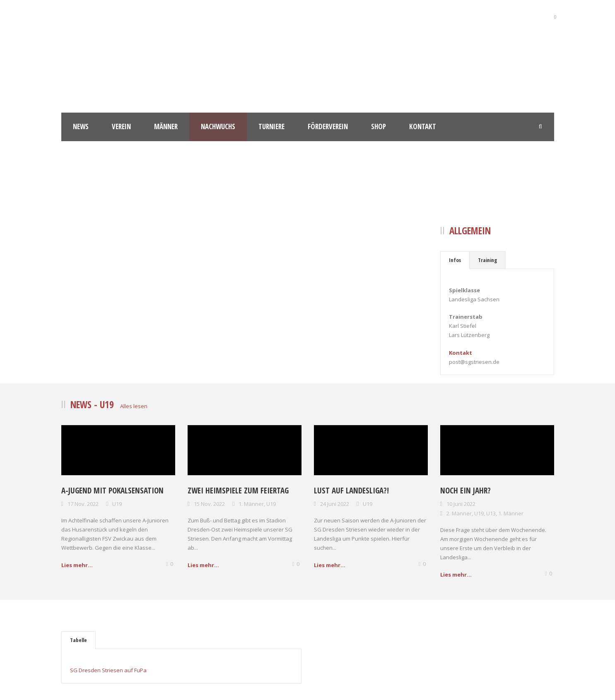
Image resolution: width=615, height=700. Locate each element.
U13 (491, 513)
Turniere (271, 126)
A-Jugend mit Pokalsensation (112, 491)
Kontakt (423, 126)
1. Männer (251, 504)
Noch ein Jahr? (465, 491)
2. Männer (459, 513)
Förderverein (328, 126)
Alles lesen (134, 406)
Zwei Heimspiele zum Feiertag (238, 491)
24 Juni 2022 (335, 504)
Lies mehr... (77, 565)
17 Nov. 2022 (83, 504)
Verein (121, 126)
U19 (117, 504)
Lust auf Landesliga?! (351, 491)
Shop (379, 126)
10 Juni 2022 (461, 504)
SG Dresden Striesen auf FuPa (108, 670)
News (81, 126)
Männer (166, 126)
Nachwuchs (218, 126)
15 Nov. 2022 (209, 504)
